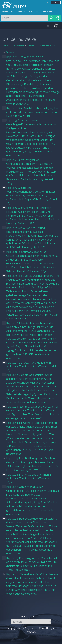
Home (5, 46)
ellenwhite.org (9, 11)
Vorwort (11, 53)
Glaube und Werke (48, 46)
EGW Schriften (17, 46)
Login (38, 11)
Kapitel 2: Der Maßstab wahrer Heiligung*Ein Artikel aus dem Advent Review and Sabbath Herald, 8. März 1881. (33, 112)
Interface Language (30, 617)
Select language (25, 11)
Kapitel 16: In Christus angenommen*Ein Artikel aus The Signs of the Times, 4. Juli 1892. (30, 479)
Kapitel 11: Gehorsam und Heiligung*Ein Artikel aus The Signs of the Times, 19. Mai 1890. (31, 367)
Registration (48, 11)
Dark (55, 2)
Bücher (30, 46)
